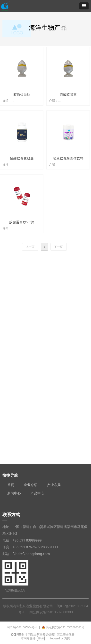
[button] (84, 6)
